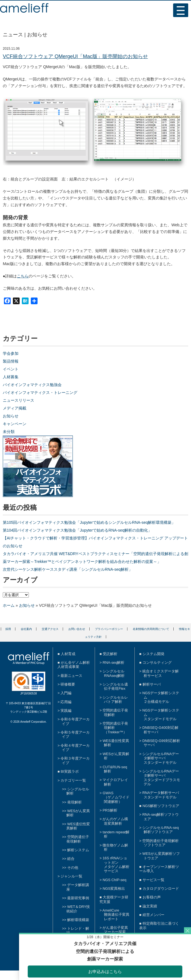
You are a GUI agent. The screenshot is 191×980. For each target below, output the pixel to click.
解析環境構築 (78, 920)
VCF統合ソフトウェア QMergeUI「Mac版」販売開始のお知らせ (75, 56)
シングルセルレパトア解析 (115, 700)
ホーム (9, 605)
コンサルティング (157, 663)
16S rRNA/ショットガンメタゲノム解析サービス (116, 864)
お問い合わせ (77, 629)
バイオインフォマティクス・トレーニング (40, 393)
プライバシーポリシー (109, 629)
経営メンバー (153, 915)
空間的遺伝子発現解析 (78, 839)
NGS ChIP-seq (114, 880)
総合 (71, 859)
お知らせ (11, 416)
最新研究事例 (78, 898)
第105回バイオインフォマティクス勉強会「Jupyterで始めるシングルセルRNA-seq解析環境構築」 (89, 522)
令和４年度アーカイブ (75, 748)
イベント (11, 369)
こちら (23, 276)
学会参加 (11, 353)
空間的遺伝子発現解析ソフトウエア (160, 843)
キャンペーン (15, 424)
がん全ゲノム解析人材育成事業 (74, 665)
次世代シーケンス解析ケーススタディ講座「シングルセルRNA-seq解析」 (68, 569)
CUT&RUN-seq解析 (115, 769)
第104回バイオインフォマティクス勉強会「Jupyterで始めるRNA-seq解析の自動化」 (77, 530)
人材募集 (11, 377)
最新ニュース (71, 676)
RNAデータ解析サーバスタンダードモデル (161, 795)
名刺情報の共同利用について (151, 629)
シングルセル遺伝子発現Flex (115, 686)
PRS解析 (110, 810)
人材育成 (68, 654)
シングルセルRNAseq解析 (114, 673)
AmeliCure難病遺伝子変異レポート (116, 915)
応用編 (66, 702)
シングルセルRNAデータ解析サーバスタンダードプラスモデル (161, 778)
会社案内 (26, 629)
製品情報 (11, 361)
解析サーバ (152, 684)
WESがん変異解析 (116, 756)
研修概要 (68, 684)
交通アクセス (50, 629)
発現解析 (74, 802)
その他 (73, 868)
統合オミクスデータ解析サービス (160, 673)
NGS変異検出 (114, 889)
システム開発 (153, 654)
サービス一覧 (153, 880)
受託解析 (110, 654)
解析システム (78, 850)
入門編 (66, 693)
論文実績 (150, 906)
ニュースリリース (18, 400)
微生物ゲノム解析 (115, 847)
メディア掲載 (15, 408)
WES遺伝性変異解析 (78, 826)
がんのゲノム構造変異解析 (115, 821)
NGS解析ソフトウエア (161, 806)
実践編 (66, 711)
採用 (8, 629)
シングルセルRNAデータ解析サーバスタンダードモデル (161, 758)
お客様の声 (152, 897)
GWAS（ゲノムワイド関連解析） (116, 797)
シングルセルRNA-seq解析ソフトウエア (160, 830)
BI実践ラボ (70, 771)
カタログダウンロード (161, 889)
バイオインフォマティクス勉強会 (32, 385)
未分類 (9, 432)
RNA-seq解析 (113, 663)
